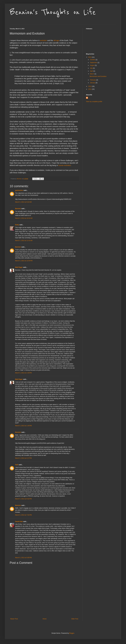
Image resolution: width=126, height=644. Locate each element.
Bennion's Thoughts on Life (53, 12)
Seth (17, 465)
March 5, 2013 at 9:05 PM (23, 558)
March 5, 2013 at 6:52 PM (23, 499)
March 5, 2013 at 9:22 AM (23, 202)
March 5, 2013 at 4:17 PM (23, 458)
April (92, 71)
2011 (90, 89)
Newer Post (14, 619)
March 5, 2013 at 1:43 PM (23, 373)
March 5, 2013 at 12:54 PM (24, 261)
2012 (90, 86)
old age (56, 40)
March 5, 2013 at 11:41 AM (24, 241)
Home (45, 619)
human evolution (65, 165)
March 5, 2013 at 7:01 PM (23, 515)
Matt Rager (19, 267)
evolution (43, 40)
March (92, 74)
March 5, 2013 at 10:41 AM (24, 218)
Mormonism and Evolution (98, 76)
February (93, 80)
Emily (17, 225)
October (93, 60)
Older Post (75, 619)
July (92, 68)
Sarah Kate (19, 522)
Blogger (72, 633)
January (93, 83)
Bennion (18, 209)
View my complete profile (94, 102)
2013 (90, 57)
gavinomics (19, 190)
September (94, 63)
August (93, 65)
